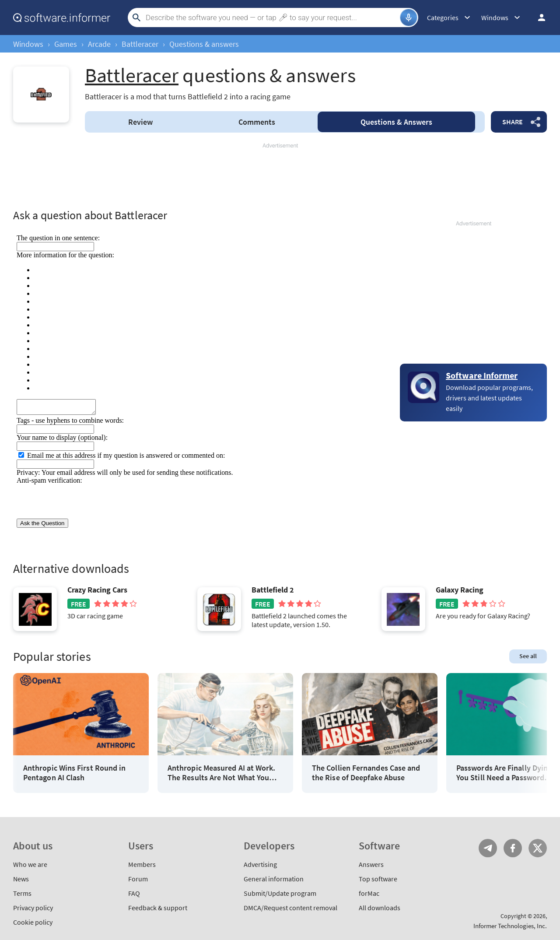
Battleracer (140, 44)
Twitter (538, 848)
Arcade (99, 44)
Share (513, 122)
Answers (396, 122)
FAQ (134, 893)
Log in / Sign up (538, 18)
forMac (369, 893)
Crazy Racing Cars (97, 590)
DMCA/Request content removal (290, 908)
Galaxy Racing (460, 590)
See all (528, 656)
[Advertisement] (280, 176)
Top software (378, 879)
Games (66, 44)
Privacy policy (33, 908)
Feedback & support (158, 908)
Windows (28, 44)
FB (513, 848)
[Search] (272, 18)
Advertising (260, 864)
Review (140, 122)
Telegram (488, 848)
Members (142, 864)
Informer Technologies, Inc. (510, 926)
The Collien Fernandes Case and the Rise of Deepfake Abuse (366, 773)
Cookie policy (33, 922)
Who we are (30, 864)
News (21, 879)
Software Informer (482, 375)
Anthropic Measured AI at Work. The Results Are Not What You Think (221, 773)
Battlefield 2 (273, 590)
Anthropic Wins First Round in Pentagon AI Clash (74, 773)
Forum (138, 879)
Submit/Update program (280, 893)
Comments (257, 122)
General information (274, 879)
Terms (22, 893)
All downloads (380, 908)
